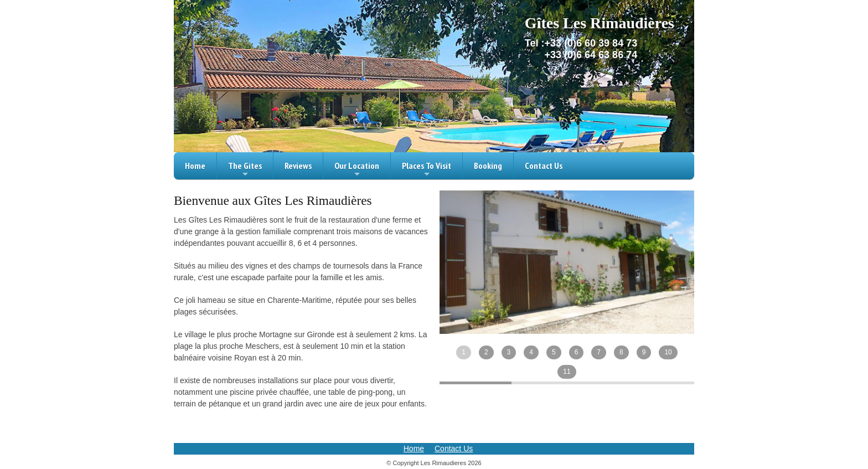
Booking (488, 166)
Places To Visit (427, 170)
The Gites (245, 170)
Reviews (298, 166)
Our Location (357, 170)
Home (195, 166)
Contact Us (544, 166)
